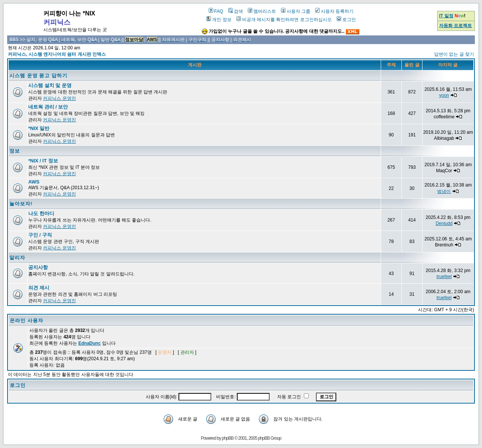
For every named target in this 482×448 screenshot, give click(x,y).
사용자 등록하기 (334, 11)
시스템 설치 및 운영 (50, 85)
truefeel (444, 277)
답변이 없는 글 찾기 (454, 54)
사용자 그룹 (296, 11)
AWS (34, 182)
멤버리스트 (262, 11)
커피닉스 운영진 (59, 98)
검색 (236, 11)
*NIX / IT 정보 (43, 161)
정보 (15, 151)
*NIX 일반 (39, 128)
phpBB (228, 438)
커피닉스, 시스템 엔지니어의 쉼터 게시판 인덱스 (57, 54)
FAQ (216, 11)
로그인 (346, 20)
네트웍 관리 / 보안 (48, 107)
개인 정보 (219, 20)
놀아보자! (21, 204)
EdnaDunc (89, 343)
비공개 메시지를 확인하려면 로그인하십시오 (284, 20)
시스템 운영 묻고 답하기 (38, 76)
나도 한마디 (41, 213)
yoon (444, 95)
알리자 (17, 258)
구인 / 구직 (40, 235)
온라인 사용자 (27, 320)
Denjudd (444, 223)
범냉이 (444, 191)
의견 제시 (39, 288)
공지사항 (38, 267)
